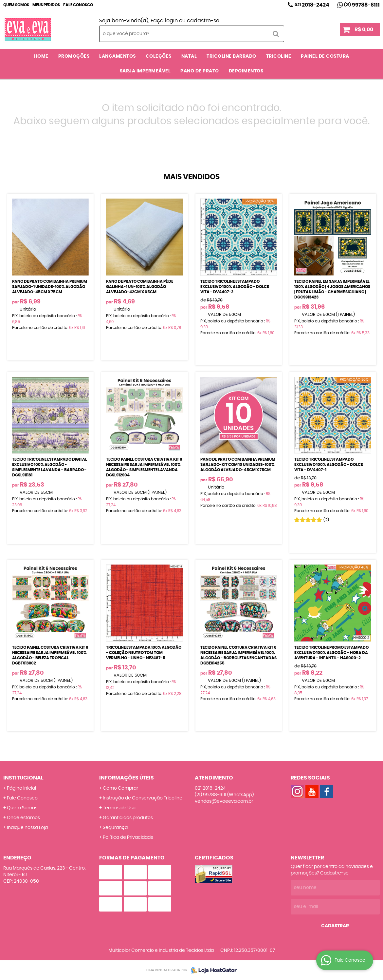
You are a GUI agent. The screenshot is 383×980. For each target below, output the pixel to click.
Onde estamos (23, 818)
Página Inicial (21, 788)
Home (41, 56)
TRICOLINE (279, 56)
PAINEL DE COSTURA (325, 56)
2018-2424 (312, 5)
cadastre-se (203, 21)
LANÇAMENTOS (118, 56)
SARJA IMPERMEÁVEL (145, 71)
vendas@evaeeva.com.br (224, 801)
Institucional (23, 778)
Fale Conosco (78, 5)
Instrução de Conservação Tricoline (143, 798)
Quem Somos (16, 5)
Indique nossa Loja (27, 828)
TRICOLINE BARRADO (231, 56)
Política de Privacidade (128, 837)
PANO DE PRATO (200, 71)
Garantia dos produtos (128, 818)
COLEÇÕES (159, 56)
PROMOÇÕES (74, 56)
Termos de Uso (119, 808)
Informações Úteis (127, 778)
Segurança (115, 828)
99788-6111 (362, 5)
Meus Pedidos (46, 5)
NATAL (189, 56)
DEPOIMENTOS (246, 71)
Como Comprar (120, 788)
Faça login (164, 21)
